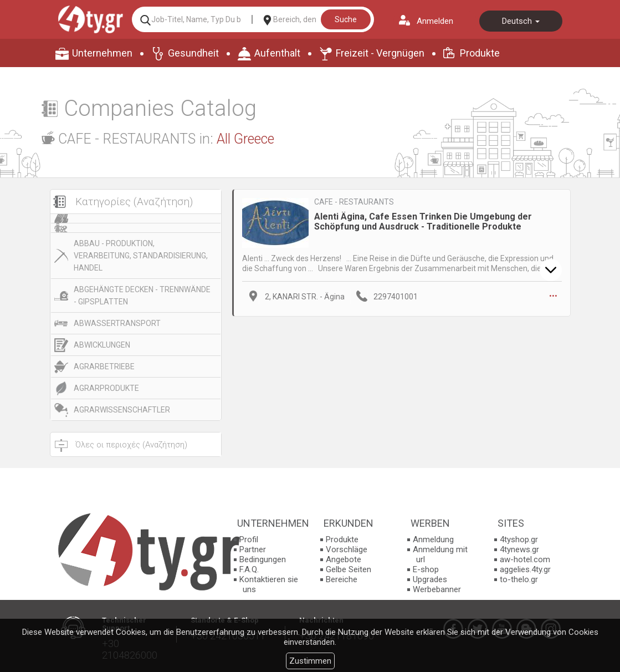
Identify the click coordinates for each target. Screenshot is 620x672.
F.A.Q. (249, 569)
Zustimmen (310, 661)
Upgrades (430, 579)
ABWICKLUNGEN (102, 345)
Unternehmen (102, 53)
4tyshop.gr (519, 539)
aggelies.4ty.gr (525, 569)
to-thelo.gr (519, 579)
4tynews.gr (519, 549)
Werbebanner (437, 589)
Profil (249, 539)
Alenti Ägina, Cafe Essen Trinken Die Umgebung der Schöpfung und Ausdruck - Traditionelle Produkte (423, 222)
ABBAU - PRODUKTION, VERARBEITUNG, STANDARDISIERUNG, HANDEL (141, 256)
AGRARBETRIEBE (104, 366)
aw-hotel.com (525, 559)
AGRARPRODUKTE (106, 388)
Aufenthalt (277, 53)
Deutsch (521, 21)
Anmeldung (433, 539)
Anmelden (435, 21)
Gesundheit (193, 53)
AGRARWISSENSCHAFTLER (122, 410)
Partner (253, 549)
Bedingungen (263, 559)
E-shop (426, 569)
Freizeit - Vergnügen (380, 53)
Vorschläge (347, 549)
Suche (346, 19)
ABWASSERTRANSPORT (117, 323)
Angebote (344, 559)
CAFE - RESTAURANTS (354, 202)
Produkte (480, 53)
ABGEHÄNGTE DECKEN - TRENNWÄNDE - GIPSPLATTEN (142, 296)
